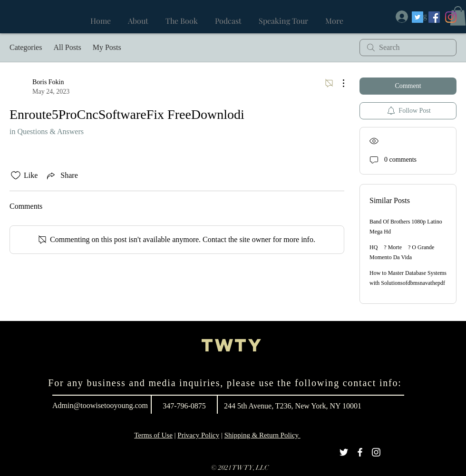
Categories (26, 47)
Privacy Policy (198, 435)
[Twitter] (417, 17)
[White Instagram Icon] (376, 452)
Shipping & (242, 435)
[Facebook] (434, 17)
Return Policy (280, 435)
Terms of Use (153, 435)
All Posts (67, 47)
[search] (408, 48)
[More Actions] (339, 83)
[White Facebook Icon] (360, 452)
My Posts (107, 47)
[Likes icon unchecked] (16, 175)
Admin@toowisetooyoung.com (100, 405)
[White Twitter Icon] (344, 452)
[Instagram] (451, 17)
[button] (458, 16)
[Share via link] (61, 175)
